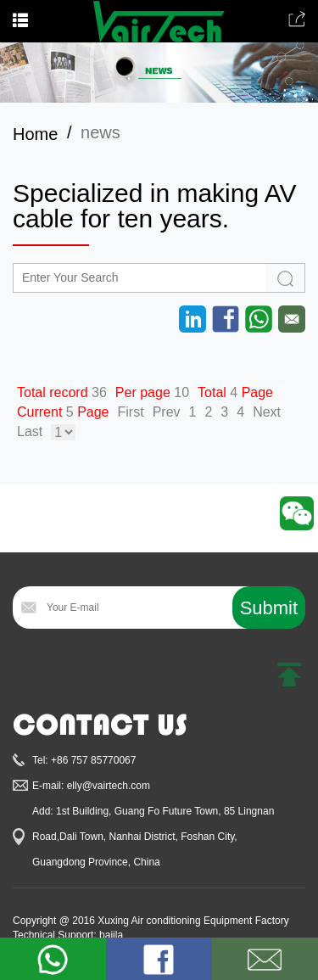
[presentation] (142, 670)
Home (35, 134)
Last (30, 431)
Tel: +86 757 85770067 (84, 760)
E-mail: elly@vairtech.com (91, 786)
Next (267, 412)
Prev (167, 412)
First (131, 412)
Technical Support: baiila (68, 935)
